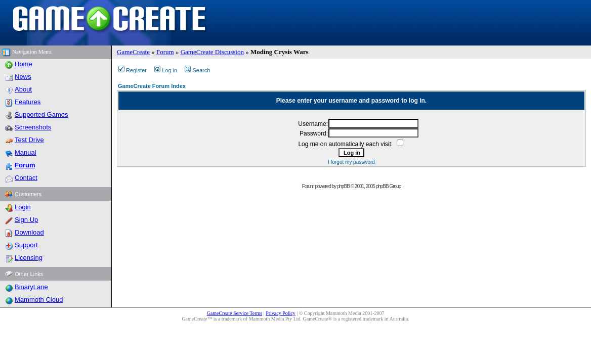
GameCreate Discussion (212, 52)
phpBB (343, 186)
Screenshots (33, 127)
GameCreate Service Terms (235, 313)
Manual (26, 152)
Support (26, 245)
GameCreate (133, 52)
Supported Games (41, 115)
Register (133, 70)
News (23, 77)
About (23, 89)
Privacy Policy (281, 313)
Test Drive (29, 140)
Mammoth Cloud (39, 300)
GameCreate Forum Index (152, 86)
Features (28, 102)
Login (23, 207)
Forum (165, 52)
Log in (166, 70)
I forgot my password (351, 162)
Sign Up (26, 220)
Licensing (29, 258)
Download (29, 232)
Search (197, 70)
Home (24, 64)
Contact (26, 178)
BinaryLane (31, 287)
